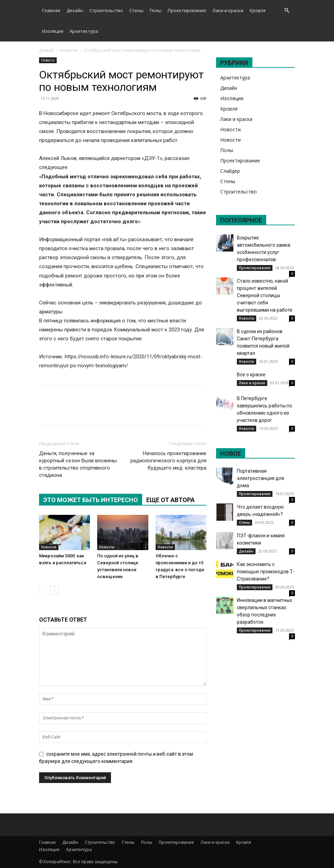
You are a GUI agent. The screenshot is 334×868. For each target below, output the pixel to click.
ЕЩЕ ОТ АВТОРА (170, 500)
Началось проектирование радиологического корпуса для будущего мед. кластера (168, 461)
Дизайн (75, 10)
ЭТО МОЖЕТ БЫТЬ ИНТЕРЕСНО (91, 500)
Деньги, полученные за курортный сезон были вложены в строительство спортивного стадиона (78, 464)
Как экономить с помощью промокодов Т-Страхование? (266, 572)
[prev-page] (43, 590)
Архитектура (84, 31)
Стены (136, 10)
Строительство (106, 10)
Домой (46, 50)
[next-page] (54, 590)
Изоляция (53, 31)
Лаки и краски (228, 10)
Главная (51, 10)
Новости (69, 50)
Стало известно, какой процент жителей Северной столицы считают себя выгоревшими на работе (265, 295)
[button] (287, 11)
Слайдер (230, 171)
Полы (156, 10)
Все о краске (251, 375)
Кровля (258, 10)
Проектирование (187, 10)
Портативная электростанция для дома (261, 478)
